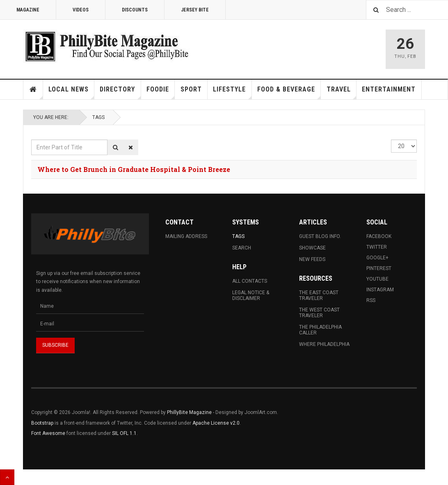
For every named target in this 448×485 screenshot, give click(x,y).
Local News (71, 92)
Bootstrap (42, 423)
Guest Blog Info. (320, 236)
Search (242, 248)
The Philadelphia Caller (320, 330)
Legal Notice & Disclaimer (251, 295)
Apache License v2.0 (216, 423)
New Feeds (312, 259)
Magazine (28, 10)
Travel (342, 92)
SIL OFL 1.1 (124, 433)
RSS (371, 300)
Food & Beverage (289, 92)
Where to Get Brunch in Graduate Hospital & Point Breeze (134, 169)
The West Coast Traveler (319, 313)
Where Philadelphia (324, 344)
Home (33, 89)
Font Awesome (48, 433)
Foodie (161, 92)
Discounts (135, 10)
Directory (120, 92)
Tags (98, 117)
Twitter (377, 247)
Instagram (380, 290)
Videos (81, 10)
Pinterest (379, 268)
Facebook (379, 236)
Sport (191, 89)
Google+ (377, 258)
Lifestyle (232, 92)
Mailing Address (186, 236)
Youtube (377, 279)
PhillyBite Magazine (189, 412)
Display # (391, 140)
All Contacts (250, 281)
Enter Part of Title (31, 140)
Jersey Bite (195, 10)
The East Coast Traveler (319, 295)
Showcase (312, 248)
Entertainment (389, 89)
